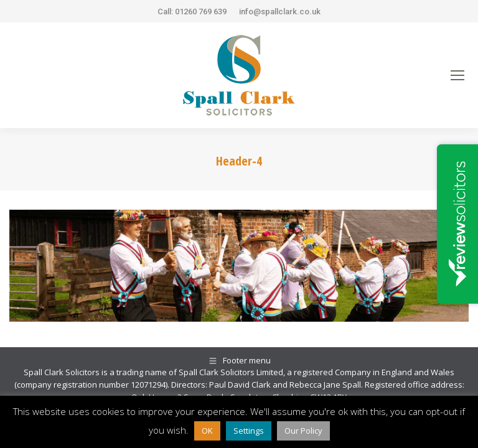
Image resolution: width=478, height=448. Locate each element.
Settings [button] (249, 431)
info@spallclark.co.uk (280, 12)
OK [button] (207, 431)
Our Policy (303, 431)
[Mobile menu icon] (457, 75)
